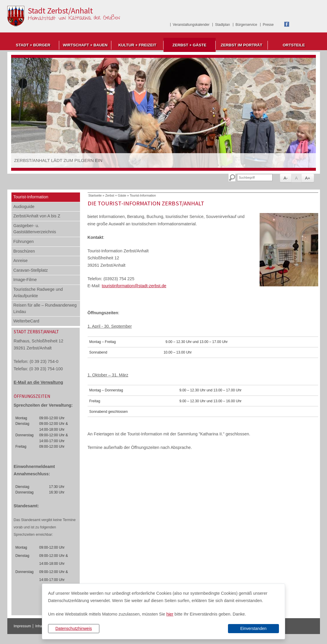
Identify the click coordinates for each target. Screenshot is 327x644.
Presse (268, 25)
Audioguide (24, 207)
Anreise (21, 261)
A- (286, 178)
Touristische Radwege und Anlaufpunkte (38, 293)
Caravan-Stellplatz (31, 270)
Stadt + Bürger (33, 45)
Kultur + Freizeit (137, 45)
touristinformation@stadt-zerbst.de (134, 286)
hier (170, 614)
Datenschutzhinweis (74, 628)
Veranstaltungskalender (191, 25)
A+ (308, 178)
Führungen (24, 241)
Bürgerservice (246, 25)
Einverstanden (253, 628)
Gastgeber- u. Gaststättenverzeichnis (35, 229)
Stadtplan (223, 25)
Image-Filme (25, 280)
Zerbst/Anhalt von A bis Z (37, 216)
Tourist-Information (31, 197)
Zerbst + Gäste (189, 45)
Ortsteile (294, 45)
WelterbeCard (27, 321)
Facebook (287, 24)
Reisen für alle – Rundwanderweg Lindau (45, 308)
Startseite (95, 195)
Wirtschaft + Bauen (85, 45)
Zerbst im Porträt (241, 45)
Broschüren (24, 251)
